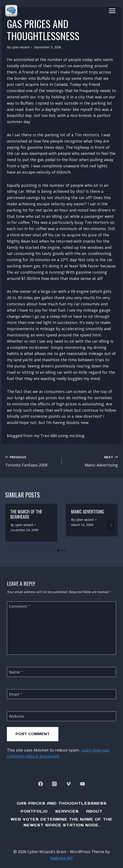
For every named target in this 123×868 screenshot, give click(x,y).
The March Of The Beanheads (26, 514)
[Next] (111, 525)
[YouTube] (82, 784)
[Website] (61, 716)
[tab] (58, 550)
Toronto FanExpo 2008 (31, 461)
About (94, 811)
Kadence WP (61, 858)
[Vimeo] (68, 784)
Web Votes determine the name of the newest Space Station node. (61, 822)
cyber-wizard (20, 47)
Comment (20, 607)
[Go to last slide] (12, 525)
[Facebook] (41, 784)
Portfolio (34, 811)
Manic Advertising (92, 461)
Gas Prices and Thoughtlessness (62, 803)
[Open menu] (112, 11)
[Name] (61, 672)
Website (17, 717)
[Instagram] (55, 784)
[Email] (61, 694)
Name (16, 672)
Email (16, 694)
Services (67, 811)
